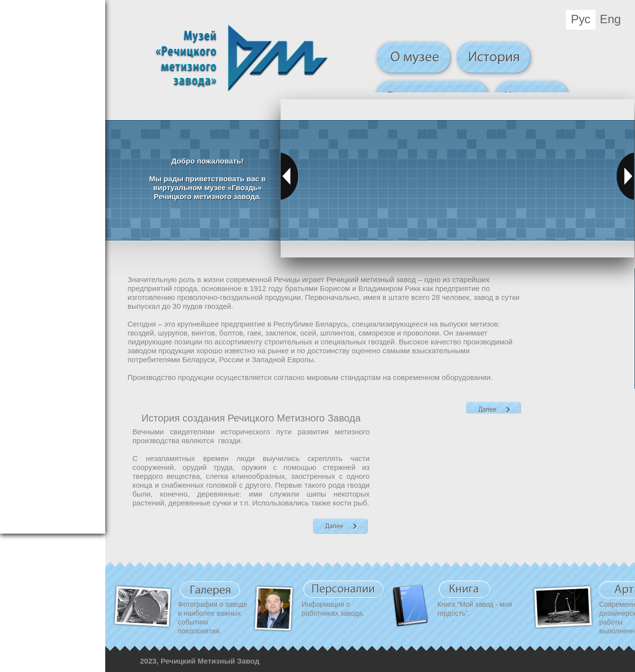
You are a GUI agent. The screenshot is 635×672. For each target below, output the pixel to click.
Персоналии (344, 589)
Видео (210, 589)
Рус (581, 19)
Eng (611, 19)
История (495, 59)
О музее (414, 59)
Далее (493, 409)
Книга (465, 589)
